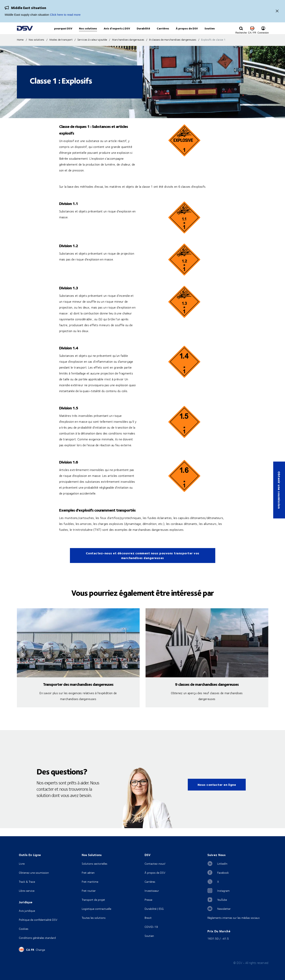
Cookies (24, 929)
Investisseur (152, 891)
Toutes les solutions (94, 918)
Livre (22, 864)
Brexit (148, 918)
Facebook (223, 873)
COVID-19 (151, 927)
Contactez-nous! (155, 864)
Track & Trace (27, 882)
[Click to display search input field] (241, 33)
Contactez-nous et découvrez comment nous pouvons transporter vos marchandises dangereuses (143, 563)
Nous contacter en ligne (217, 793)
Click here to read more (65, 15)
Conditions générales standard (37, 938)
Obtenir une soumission (279, 490)
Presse (148, 900)
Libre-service (27, 891)
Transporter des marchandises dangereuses (78, 692)
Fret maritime (90, 882)
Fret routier (89, 891)
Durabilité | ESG (154, 909)
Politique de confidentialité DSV (38, 920)
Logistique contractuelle (96, 909)
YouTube (222, 900)
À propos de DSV (155, 873)
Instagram (223, 891)
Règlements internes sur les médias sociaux (234, 918)
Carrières (150, 882)
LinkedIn (222, 864)
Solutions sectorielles (94, 864)
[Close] (277, 11)
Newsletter (224, 909)
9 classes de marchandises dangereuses (207, 692)
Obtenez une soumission (34, 873)
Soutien (149, 936)
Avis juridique (27, 911)
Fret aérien (88, 873)
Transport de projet (93, 900)
